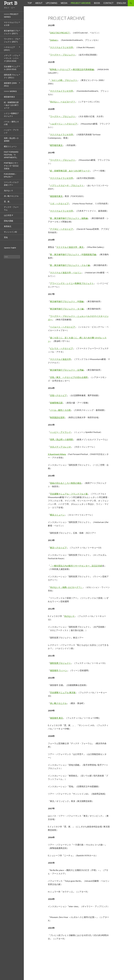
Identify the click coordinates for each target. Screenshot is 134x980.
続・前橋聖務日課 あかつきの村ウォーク (70, 171)
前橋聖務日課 (56, 403)
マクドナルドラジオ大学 (62, 47)
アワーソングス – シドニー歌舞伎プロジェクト (72, 283)
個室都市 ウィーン (59, 670)
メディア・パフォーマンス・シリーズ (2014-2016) (11, 58)
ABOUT (39, 3)
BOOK (97, 3)
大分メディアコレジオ (60, 447)
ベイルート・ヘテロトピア (63, 327)
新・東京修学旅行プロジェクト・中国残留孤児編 (73, 254)
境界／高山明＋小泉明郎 (62, 439)
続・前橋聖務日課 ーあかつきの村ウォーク (11, 105)
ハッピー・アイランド (60, 432)
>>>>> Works (10, 91)
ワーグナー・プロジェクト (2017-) (11, 40)
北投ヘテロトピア (58, 395)
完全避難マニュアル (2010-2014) (11, 68)
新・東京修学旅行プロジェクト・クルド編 (70, 265)
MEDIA (64, 3)
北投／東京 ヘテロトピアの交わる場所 (69, 377)
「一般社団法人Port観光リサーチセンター (70, 566)
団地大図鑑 (9, 221)
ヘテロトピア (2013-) (9, 49)
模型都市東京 (56, 145)
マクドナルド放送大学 (60, 359)
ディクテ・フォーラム (11, 208)
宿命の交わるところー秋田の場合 (66, 483)
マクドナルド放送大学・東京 (70, 247)
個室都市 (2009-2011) (10, 84)
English (14, 248)
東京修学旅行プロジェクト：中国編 (67, 301)
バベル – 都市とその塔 (60, 410)
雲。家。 (8, 202)
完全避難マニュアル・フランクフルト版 (69, 494)
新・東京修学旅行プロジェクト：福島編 (69, 218)
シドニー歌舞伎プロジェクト (11, 115)
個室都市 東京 (56, 718)
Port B (11, 3)
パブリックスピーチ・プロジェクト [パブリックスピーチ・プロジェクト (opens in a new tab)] (67, 185)
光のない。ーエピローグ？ (63, 102)
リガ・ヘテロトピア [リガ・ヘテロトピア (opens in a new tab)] (59, 203)
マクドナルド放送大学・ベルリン (66, 272)
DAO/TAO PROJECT (60, 33)
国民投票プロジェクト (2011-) (11, 76)
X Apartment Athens (57, 454)
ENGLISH (121, 3)
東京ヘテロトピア (58, 548)
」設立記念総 (96, 566)
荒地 (6, 237)
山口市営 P (8, 215)
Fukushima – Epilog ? (10, 175)
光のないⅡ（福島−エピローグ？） (66, 587)
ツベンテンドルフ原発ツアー (11, 184)
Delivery (54, 40)
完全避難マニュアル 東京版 (63, 692)
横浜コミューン (57, 515)
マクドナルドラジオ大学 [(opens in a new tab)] (62, 178)
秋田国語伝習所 (57, 417)
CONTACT (108, 3)
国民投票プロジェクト (60, 663)
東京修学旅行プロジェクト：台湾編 (67, 370)
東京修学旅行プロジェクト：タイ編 (67, 309)
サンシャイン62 (10, 232)
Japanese (7, 248)
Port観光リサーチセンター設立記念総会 (11, 166)
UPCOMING (52, 3)
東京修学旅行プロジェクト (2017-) (11, 32)
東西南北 (8, 226)
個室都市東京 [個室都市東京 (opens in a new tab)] (56, 196)
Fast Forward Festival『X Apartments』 (11, 155)
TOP (30, 3)
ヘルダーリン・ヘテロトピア (64, 124)
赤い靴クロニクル (58, 703)
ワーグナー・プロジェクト (63, 55)
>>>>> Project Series (11, 16)
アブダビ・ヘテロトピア (62, 229)
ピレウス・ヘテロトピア (62, 348)
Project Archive (81, 3)
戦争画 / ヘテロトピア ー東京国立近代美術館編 (72, 69)
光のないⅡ (69, 616)
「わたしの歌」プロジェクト (64, 80)
